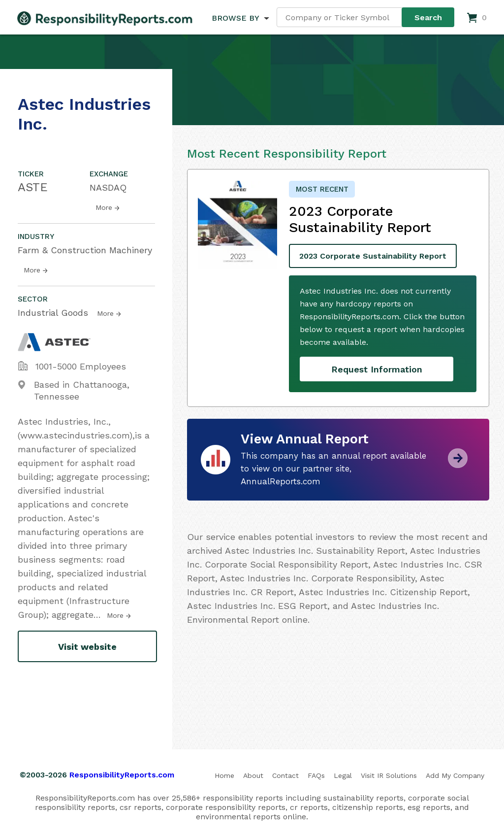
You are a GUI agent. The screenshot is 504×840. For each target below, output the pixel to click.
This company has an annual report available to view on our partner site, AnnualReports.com (333, 469)
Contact (285, 775)
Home (224, 775)
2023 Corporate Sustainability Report (373, 256)
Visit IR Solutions (389, 775)
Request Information (377, 369)
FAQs (316, 775)
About (253, 775)
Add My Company (455, 775)
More (104, 207)
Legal (343, 775)
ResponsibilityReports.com (122, 775)
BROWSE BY (235, 18)
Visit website (87, 647)
